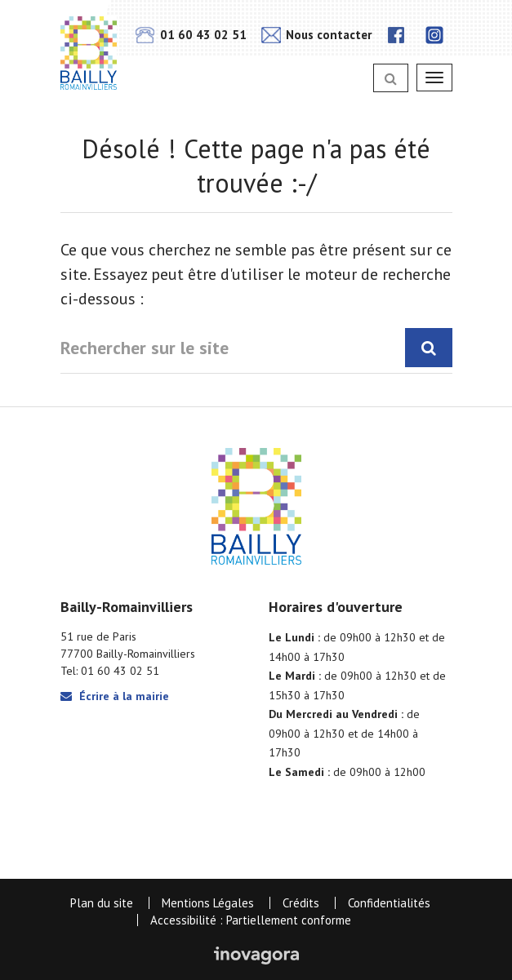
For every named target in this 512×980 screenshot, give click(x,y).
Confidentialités (389, 903)
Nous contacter (316, 35)
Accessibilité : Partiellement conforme (251, 920)
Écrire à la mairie (115, 696)
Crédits (301, 903)
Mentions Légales (208, 903)
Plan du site (102, 903)
